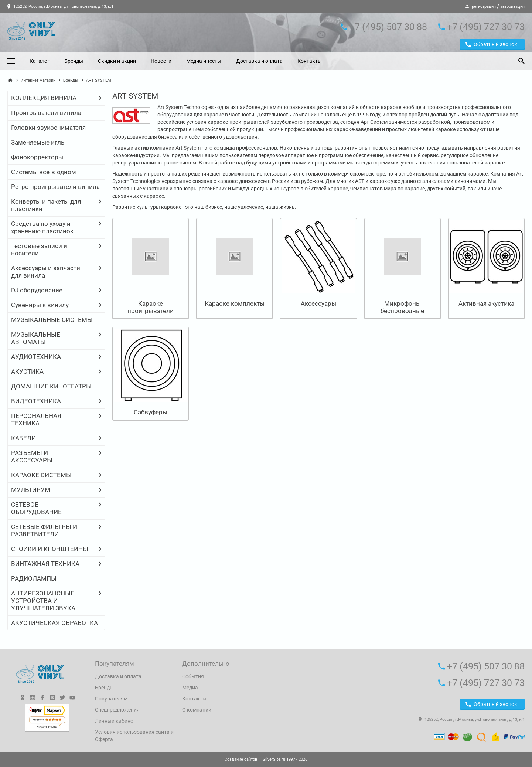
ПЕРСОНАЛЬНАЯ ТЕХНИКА (36, 420)
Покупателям (111, 699)
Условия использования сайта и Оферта (134, 736)
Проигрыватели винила (46, 113)
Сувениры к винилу (40, 305)
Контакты (310, 61)
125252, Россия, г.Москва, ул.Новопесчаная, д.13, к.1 (60, 6)
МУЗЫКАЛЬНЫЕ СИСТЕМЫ (52, 320)
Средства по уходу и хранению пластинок (42, 227)
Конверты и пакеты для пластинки (46, 205)
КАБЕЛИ (23, 438)
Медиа (190, 688)
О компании (197, 710)
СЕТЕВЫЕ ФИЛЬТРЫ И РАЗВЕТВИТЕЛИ (44, 530)
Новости (161, 61)
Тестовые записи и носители (39, 250)
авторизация (512, 6)
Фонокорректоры (37, 157)
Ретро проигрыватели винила (55, 187)
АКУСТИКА (27, 371)
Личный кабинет (115, 721)
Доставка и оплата (259, 61)
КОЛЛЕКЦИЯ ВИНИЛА (44, 98)
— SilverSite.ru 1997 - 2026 (266, 759)
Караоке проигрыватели (151, 307)
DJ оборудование (37, 290)
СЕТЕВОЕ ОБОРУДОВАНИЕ (36, 508)
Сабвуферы (151, 412)
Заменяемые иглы (38, 142)
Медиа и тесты (204, 61)
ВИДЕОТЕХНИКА (36, 401)
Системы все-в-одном (44, 172)
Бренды (74, 61)
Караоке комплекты (235, 303)
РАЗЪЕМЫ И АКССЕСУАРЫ (32, 457)
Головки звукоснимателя (48, 128)
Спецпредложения (117, 710)
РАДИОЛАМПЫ (34, 578)
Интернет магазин (38, 80)
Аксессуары (318, 303)
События (193, 676)
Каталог (40, 61)
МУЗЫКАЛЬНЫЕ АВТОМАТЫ (36, 338)
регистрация (484, 6)
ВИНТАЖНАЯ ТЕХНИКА (45, 564)
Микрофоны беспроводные (402, 307)
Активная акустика (486, 303)
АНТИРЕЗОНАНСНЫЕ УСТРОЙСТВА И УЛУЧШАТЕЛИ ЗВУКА (43, 601)
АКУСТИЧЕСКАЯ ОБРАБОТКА (54, 623)
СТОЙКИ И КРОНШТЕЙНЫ (50, 549)
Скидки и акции (117, 61)
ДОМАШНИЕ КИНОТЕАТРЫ (51, 386)
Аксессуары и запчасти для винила (46, 272)
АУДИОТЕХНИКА (36, 357)
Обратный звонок (491, 44)
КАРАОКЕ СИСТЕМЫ (41, 475)
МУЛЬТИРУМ (31, 490)
